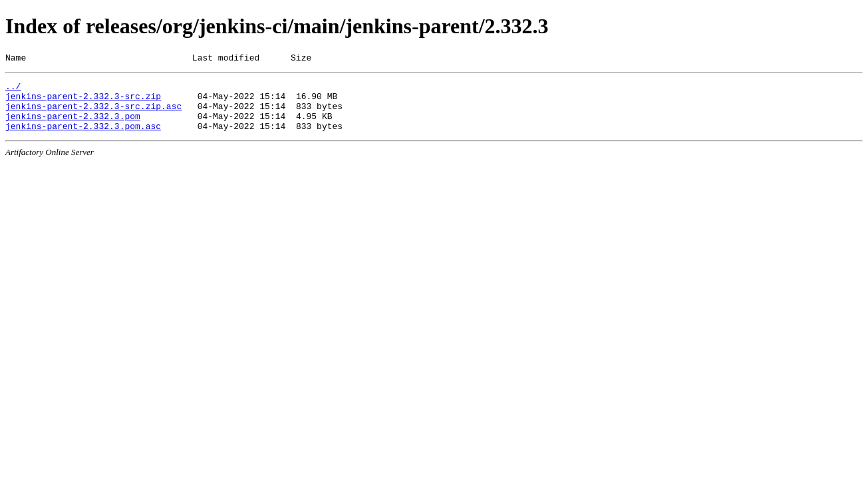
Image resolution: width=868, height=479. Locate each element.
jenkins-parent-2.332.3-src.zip (83, 102)
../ (13, 90)
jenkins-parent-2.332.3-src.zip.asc (93, 114)
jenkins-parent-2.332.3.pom (73, 126)
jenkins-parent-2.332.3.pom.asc (83, 138)
